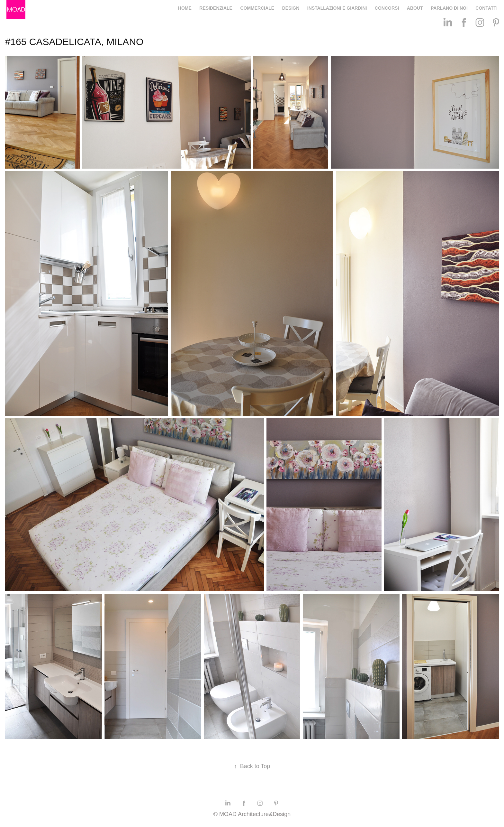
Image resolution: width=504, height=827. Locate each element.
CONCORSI (387, 8)
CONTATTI (486, 8)
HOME (185, 8)
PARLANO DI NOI (449, 8)
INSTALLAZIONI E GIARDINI (337, 8)
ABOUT (415, 8)
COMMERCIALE (257, 8)
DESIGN (291, 8)
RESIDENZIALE (216, 8)
